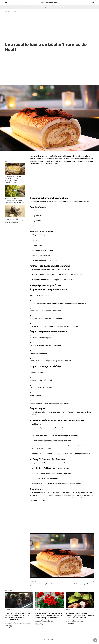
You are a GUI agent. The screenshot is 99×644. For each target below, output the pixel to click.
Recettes (52, 7)
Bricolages (44, 7)
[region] (49, 66)
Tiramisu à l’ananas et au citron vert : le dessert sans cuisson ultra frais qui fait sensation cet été (14, 179)
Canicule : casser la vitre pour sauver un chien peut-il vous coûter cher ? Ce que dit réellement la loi (17, 617)
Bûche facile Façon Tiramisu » (84, 584)
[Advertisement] (49, 28)
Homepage (7, 11)
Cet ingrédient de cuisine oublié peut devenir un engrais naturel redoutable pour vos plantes (49, 616)
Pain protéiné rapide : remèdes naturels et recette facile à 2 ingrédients (14, 221)
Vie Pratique (66, 7)
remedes (36, 7)
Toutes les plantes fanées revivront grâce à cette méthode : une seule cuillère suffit (80, 616)
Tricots (59, 7)
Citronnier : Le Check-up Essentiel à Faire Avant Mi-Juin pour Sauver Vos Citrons (14, 201)
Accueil (30, 7)
